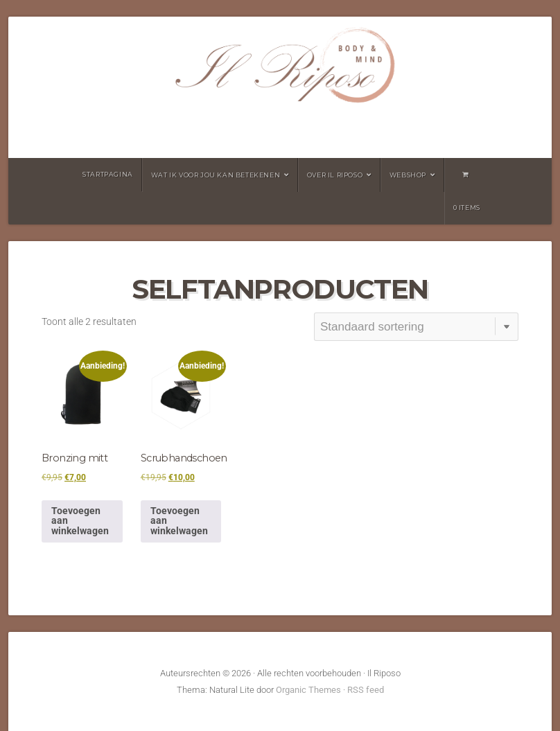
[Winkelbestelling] (415, 327)
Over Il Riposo (335, 175)
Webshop (408, 175)
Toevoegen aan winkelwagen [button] (80, 521)
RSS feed (366, 690)
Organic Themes (308, 690)
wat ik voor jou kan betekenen (216, 175)
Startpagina (108, 174)
